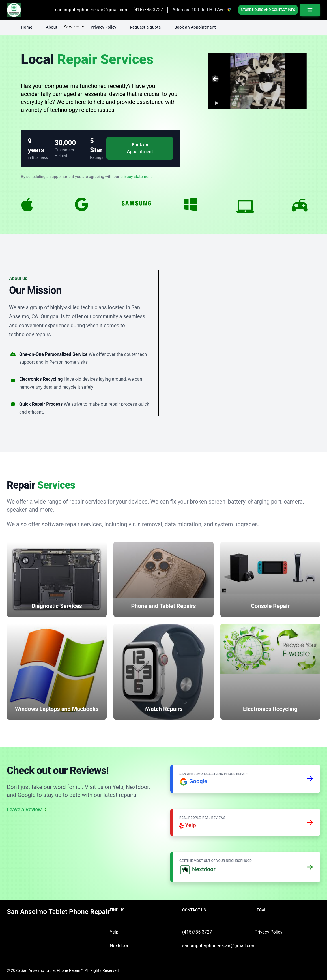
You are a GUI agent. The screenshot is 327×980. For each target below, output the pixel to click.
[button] (216, 103)
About (52, 27)
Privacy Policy (104, 27)
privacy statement (136, 177)
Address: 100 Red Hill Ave (198, 10)
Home (27, 27)
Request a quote (145, 27)
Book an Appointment (195, 27)
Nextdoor (119, 946)
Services (72, 27)
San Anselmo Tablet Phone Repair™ (52, 970)
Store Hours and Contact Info (268, 10)
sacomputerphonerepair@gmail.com (219, 946)
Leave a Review (28, 809)
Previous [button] (216, 79)
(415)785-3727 (197, 932)
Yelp (114, 932)
